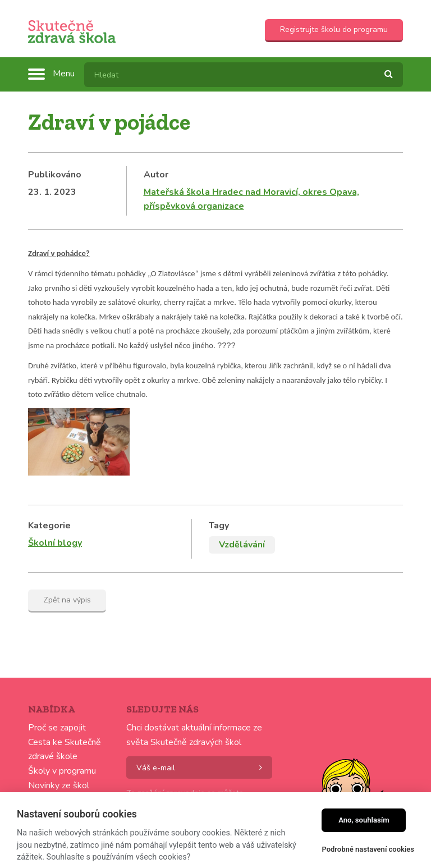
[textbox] (244, 75)
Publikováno (55, 175)
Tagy (219, 518)
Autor (156, 175)
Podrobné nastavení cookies (368, 849)
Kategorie (49, 518)
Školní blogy (55, 535)
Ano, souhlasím (364, 820)
